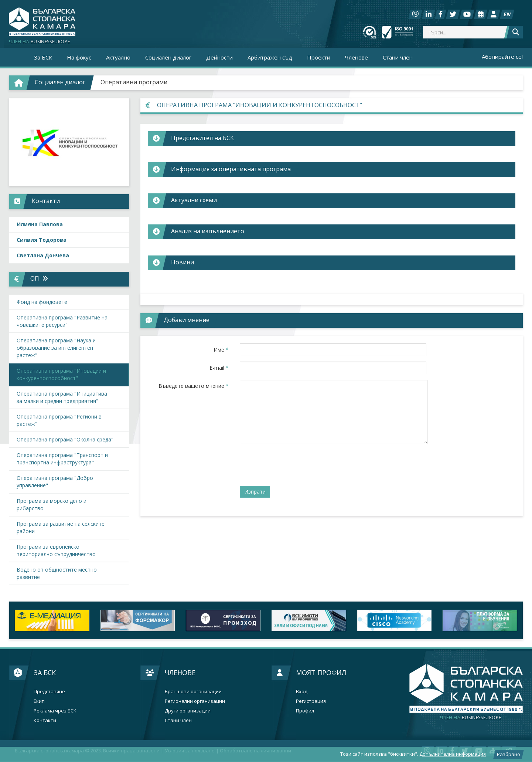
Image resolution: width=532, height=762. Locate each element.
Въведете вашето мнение (194, 386)
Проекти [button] (319, 57)
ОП (39, 278)
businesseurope (470, 718)
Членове (180, 673)
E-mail (219, 368)
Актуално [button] (118, 57)
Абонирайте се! (502, 57)
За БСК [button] (43, 57)
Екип (39, 701)
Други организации (188, 711)
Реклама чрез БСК (55, 711)
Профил (305, 711)
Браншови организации (193, 692)
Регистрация (311, 701)
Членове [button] (357, 57)
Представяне (49, 692)
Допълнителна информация (453, 754)
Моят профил (321, 673)
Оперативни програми (134, 82)
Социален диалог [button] (168, 57)
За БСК (45, 673)
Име (221, 350)
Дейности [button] (219, 57)
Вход (302, 692)
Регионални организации (195, 701)
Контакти (45, 720)
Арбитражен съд (270, 57)
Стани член (398, 57)
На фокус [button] (79, 57)
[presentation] (296, 464)
